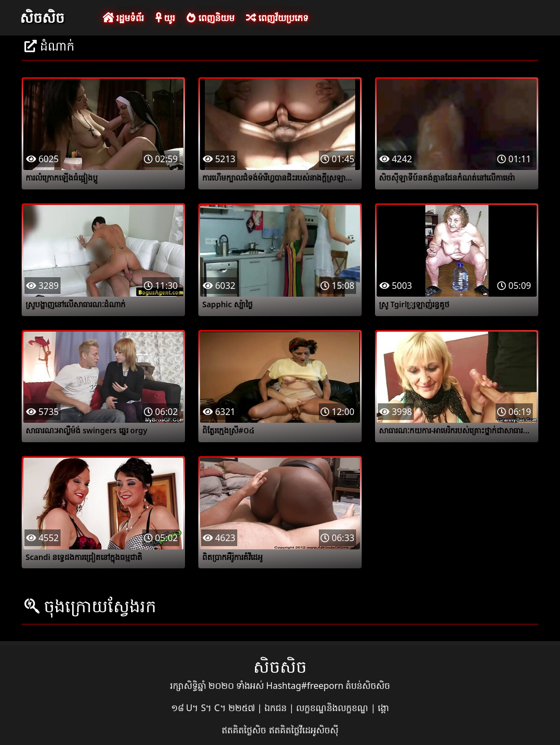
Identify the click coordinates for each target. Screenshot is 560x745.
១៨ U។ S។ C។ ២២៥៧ (214, 708)
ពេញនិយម (210, 18)
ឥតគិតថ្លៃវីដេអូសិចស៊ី (304, 730)
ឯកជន (277, 708)
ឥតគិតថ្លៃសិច (245, 730)
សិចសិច (42, 17)
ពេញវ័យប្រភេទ (277, 18)
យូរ (165, 18)
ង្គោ (383, 708)
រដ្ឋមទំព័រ (123, 18)
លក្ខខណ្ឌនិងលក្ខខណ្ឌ (333, 708)
